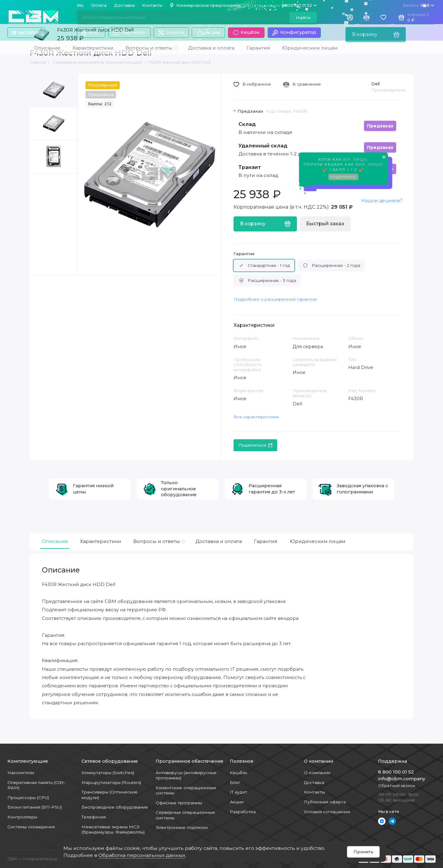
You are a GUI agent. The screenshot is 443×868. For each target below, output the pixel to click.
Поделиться (255, 445)
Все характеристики (256, 417)
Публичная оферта (325, 802)
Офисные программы (179, 803)
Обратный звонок (397, 786)
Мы (80, 5)
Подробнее (343, 178)
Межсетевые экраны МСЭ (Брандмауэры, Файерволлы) (113, 829)
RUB (419, 5)
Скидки (171, 32)
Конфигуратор (294, 33)
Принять (363, 852)
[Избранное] (383, 17)
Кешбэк (246, 33)
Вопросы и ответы (158, 541)
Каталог (26, 33)
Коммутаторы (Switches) (108, 773)
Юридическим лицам (318, 541)
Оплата (99, 5)
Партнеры (129, 33)
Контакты (152, 5)
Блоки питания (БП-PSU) (35, 807)
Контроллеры (22, 817)
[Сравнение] (367, 17)
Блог (91, 32)
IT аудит (239, 792)
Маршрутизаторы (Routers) (111, 782)
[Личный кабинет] (350, 17)
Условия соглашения (327, 812)
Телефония (94, 817)
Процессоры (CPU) (28, 798)
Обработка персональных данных (142, 855)
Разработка (243, 812)
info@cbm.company (402, 779)
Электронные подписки (182, 827)
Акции (208, 33)
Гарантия (244, 254)
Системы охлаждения (31, 827)
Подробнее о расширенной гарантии (275, 299)
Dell (375, 84)
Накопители (21, 773)
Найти (303, 18)
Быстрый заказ (325, 224)
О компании (317, 773)
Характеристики (101, 541)
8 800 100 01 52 (285, 5)
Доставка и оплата (219, 541)
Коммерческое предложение (205, 5)
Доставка (124, 5)
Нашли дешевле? (382, 201)
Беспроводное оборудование (115, 807)
